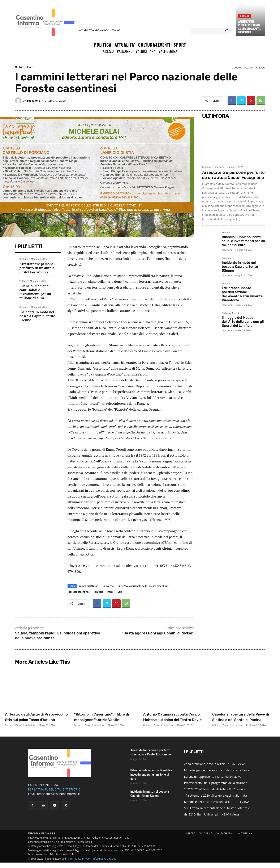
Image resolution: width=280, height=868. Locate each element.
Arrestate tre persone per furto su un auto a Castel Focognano (249, 27)
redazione (34, 101)
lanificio (99, 592)
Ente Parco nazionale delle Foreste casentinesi (143, 586)
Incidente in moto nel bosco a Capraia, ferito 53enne (37, 316)
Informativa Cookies (104, 864)
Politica (23, 281)
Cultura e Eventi (25, 67)
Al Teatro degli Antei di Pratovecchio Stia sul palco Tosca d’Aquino (35, 720)
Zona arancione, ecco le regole (205, 769)
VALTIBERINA (244, 839)
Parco (111, 592)
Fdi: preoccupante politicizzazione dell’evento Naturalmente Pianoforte (242, 294)
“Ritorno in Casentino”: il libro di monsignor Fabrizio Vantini (103, 720)
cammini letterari (89, 586)
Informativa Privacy (79, 864)
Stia (120, 592)
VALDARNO (206, 839)
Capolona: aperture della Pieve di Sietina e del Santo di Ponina (242, 720)
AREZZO (191, 839)
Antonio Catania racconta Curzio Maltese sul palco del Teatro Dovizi (174, 720)
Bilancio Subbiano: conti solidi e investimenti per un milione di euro (35, 292)
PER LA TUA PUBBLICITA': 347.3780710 (54, 795)
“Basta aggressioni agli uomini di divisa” (158, 633)
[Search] (227, 31)
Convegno (108, 586)
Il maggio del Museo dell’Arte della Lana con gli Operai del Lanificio (243, 322)
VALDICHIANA (225, 839)
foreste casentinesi (80, 592)
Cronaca (244, 16)
